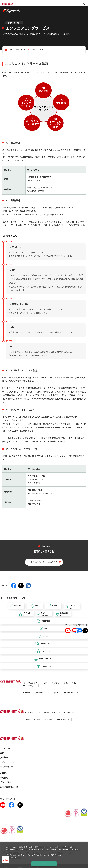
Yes (44, 864)
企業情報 (27, 693)
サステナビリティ (30, 686)
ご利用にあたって (14, 857)
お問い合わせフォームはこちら (44, 562)
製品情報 (55, 683)
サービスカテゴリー (31, 683)
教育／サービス (21, 50)
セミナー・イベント (71, 683)
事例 (45, 683)
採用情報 (39, 693)
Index (5, 860)
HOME (10, 50)
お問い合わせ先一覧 (71, 693)
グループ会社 (53, 693)
